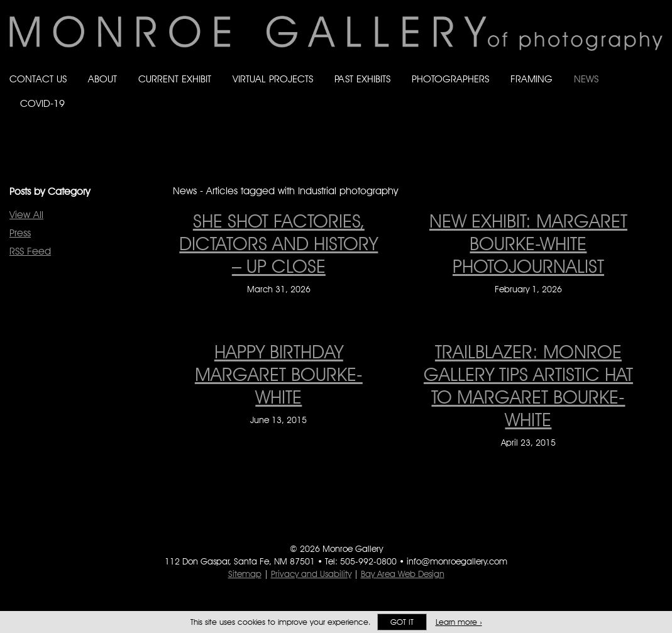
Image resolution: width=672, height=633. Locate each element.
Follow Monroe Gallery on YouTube (657, 116)
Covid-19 (42, 103)
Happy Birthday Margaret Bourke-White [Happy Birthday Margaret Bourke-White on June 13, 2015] (279, 374)
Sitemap (245, 574)
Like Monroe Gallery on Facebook (582, 116)
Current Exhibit (175, 79)
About (102, 79)
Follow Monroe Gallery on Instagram (632, 116)
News (586, 79)
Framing (532, 79)
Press (20, 233)
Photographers (450, 79)
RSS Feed (30, 251)
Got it (402, 622)
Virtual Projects (273, 79)
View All (26, 215)
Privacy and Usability (311, 574)
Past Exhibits (362, 79)
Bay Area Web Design (403, 574)
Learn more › (459, 622)
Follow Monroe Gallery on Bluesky (607, 116)
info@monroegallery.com (457, 561)
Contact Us (38, 79)
